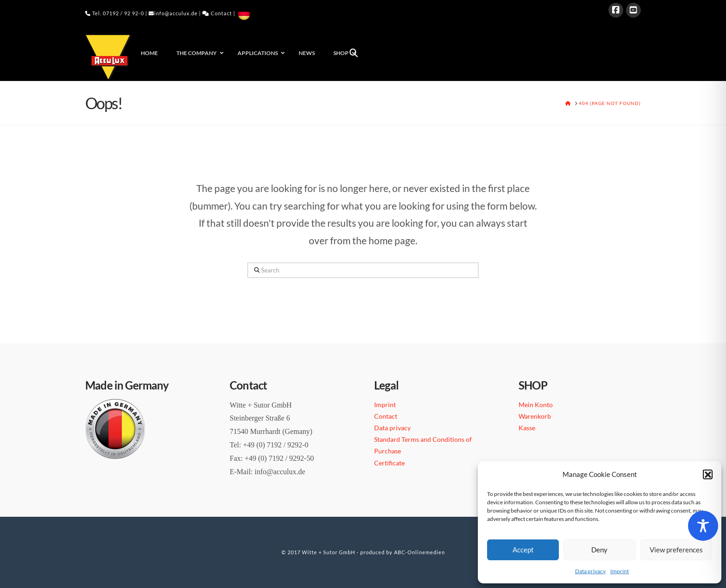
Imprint (620, 571)
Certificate (389, 463)
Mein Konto (536, 405)
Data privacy (590, 571)
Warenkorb (535, 416)
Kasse (527, 428)
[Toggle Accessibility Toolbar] (703, 526)
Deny (599, 550)
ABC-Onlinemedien (419, 552)
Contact (221, 13)
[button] (707, 474)
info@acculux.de (176, 13)
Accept (523, 550)
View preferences (676, 550)
